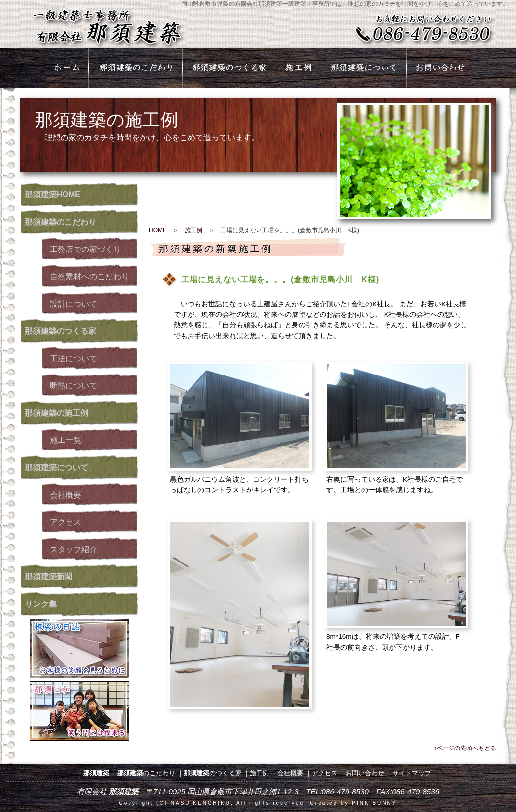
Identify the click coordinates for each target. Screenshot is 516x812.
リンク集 (41, 604)
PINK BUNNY (374, 803)
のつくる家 (61, 331)
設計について (73, 304)
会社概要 (65, 495)
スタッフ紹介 (73, 549)
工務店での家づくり (85, 249)
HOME (53, 195)
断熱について (73, 386)
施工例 (193, 230)
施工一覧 (65, 440)
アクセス (65, 522)
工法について (73, 358)
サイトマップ (412, 773)
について (57, 468)
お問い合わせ (365, 773)
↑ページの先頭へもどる (465, 748)
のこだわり (61, 222)
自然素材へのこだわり (89, 277)
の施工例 (57, 413)
